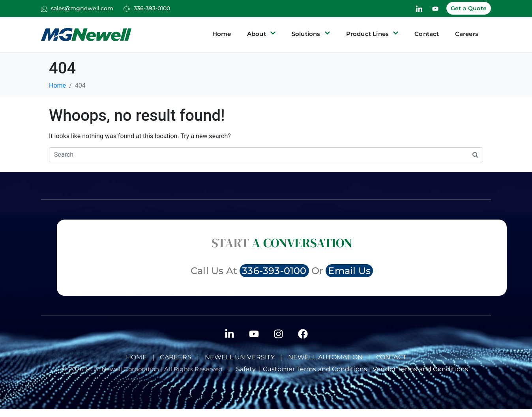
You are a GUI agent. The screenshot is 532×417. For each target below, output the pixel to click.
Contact (427, 34)
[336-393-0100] (127, 9)
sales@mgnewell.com (82, 8)
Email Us (349, 271)
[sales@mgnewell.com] (44, 9)
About (261, 34)
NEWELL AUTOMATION (325, 357)
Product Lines (373, 34)
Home (222, 34)
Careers (467, 34)
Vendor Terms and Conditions (421, 369)
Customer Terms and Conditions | (318, 369)
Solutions (311, 34)
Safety (248, 369)
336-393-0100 (152, 8)
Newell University (240, 357)
